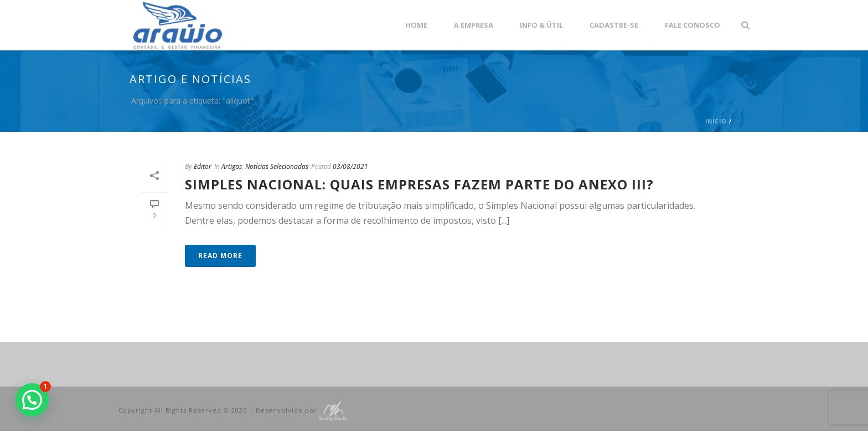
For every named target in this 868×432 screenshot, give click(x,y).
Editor (203, 166)
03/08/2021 (350, 166)
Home (416, 25)
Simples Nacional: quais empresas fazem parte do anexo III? (419, 184)
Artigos (232, 166)
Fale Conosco (693, 25)
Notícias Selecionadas (277, 166)
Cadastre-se (614, 25)
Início (716, 121)
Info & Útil (541, 25)
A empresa (474, 25)
